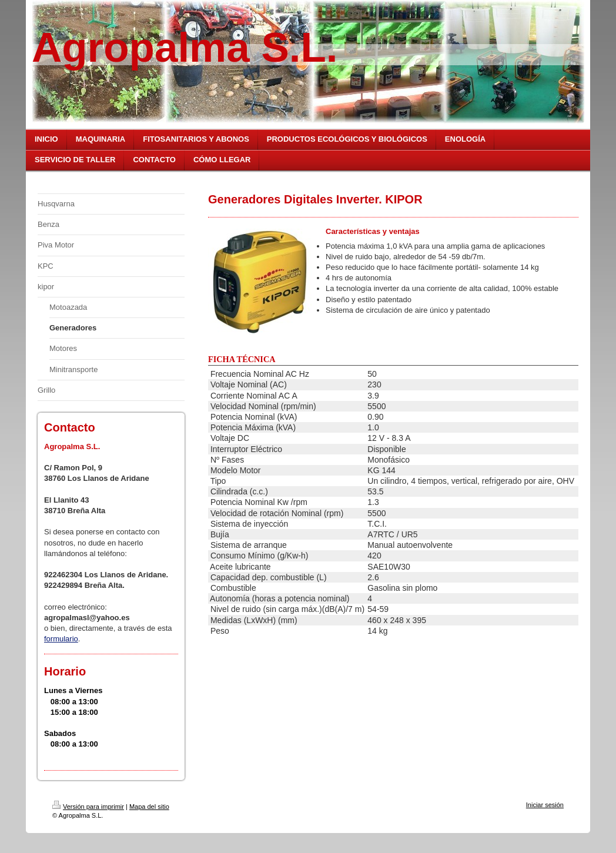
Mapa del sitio (149, 807)
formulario (61, 639)
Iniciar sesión (545, 805)
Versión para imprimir (88, 807)
